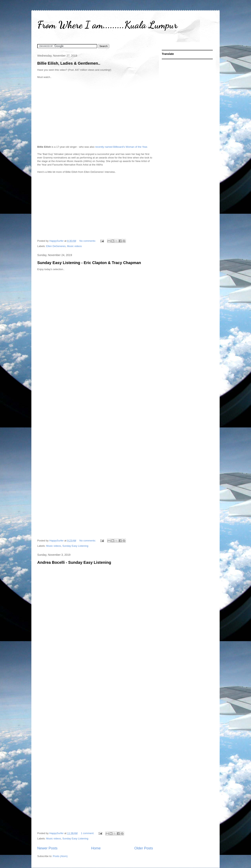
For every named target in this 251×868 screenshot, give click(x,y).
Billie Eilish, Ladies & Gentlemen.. (69, 63)
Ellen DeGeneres (56, 246)
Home (96, 848)
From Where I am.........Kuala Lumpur (107, 25)
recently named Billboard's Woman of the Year (121, 147)
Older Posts (144, 848)
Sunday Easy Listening (75, 546)
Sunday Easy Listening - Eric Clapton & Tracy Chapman (89, 263)
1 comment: (88, 833)
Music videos (74, 246)
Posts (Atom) (60, 856)
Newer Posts (47, 848)
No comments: (88, 241)
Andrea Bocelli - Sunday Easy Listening (74, 562)
